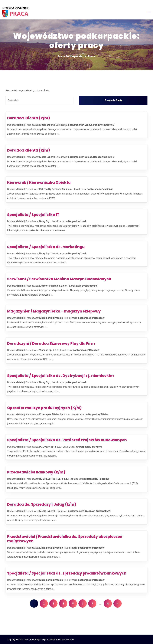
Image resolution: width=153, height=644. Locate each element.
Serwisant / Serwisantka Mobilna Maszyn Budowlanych (59, 279)
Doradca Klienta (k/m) (29, 118)
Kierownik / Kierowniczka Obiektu (39, 182)
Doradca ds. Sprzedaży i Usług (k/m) (42, 504)
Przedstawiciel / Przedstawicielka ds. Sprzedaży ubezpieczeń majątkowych (65, 538)
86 (108, 603)
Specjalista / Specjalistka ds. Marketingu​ (46, 246)
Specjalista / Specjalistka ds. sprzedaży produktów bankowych (67, 573)
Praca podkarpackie (70, 56)
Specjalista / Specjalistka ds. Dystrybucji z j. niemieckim (60, 375)
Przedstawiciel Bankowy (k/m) (36, 472)
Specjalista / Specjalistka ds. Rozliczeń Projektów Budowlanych (67, 440)
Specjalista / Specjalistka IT (33, 214)
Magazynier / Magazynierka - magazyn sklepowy (54, 311)
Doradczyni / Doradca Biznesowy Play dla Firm (51, 343)
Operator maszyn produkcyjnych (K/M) (44, 407)
